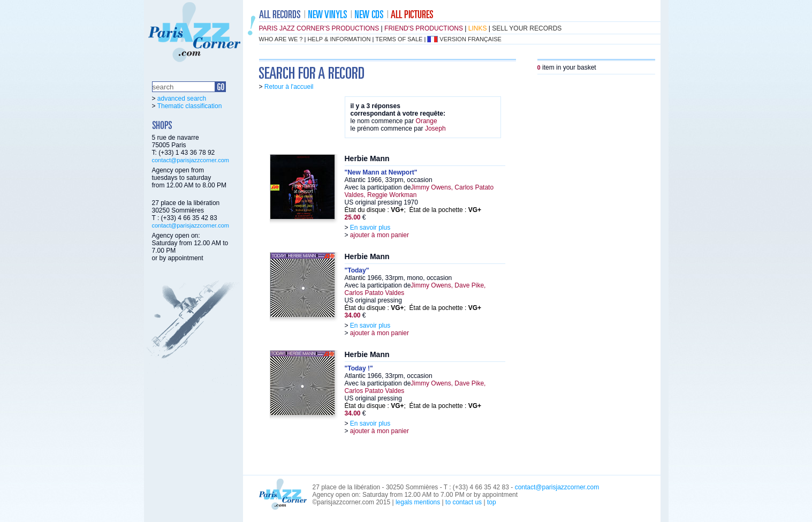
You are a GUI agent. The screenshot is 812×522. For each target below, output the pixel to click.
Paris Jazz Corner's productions (319, 28)
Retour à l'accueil (289, 87)
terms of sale (399, 39)
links (478, 28)
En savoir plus (370, 228)
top (492, 502)
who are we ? (281, 39)
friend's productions (424, 28)
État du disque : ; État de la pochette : (413, 210)
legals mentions (418, 502)
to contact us (464, 502)
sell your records (527, 28)
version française (470, 39)
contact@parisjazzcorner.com (191, 160)
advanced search (182, 99)
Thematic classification (190, 106)
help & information (339, 39)
